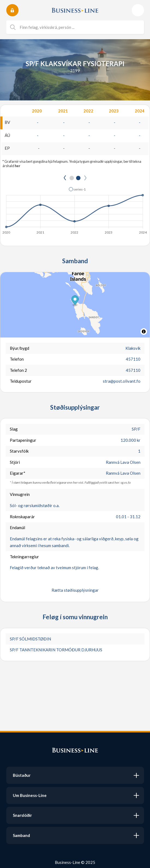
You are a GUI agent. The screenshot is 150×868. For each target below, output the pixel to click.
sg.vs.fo (126, 482)
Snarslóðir (22, 815)
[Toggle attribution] (144, 332)
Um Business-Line (30, 795)
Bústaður (22, 775)
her (17, 166)
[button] (75, 301)
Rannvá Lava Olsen (123, 462)
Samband (21, 835)
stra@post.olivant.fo (122, 381)
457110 (133, 359)
